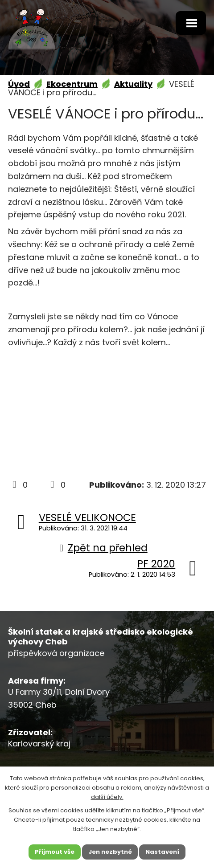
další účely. (107, 797)
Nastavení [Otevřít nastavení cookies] (163, 852)
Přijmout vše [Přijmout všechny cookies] (55, 852)
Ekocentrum (72, 84)
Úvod (19, 84)
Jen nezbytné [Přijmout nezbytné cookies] (110, 852)
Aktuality (133, 84)
